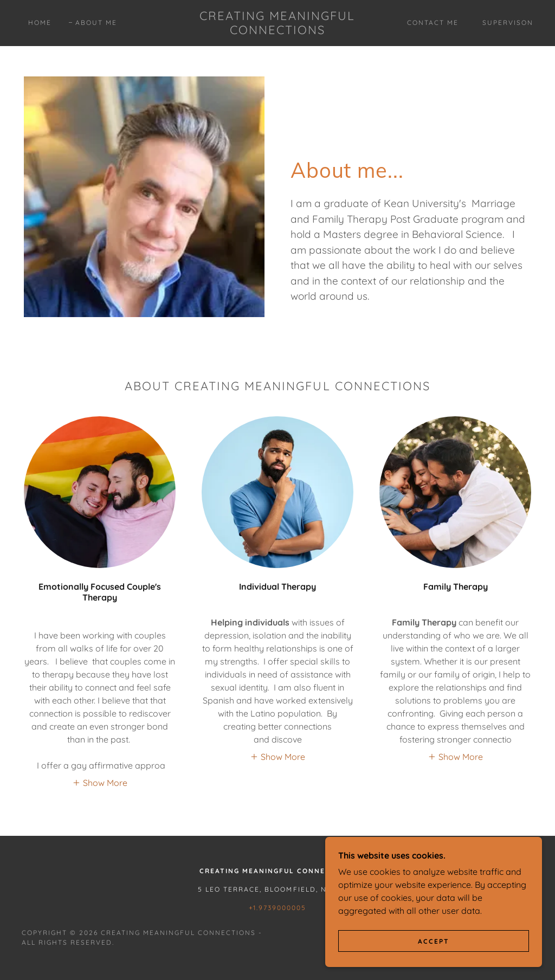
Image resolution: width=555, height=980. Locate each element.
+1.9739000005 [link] (277, 908)
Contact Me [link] (433, 22)
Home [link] (40, 22)
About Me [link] (96, 22)
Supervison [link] (508, 22)
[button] (100, 782)
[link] (278, 31)
